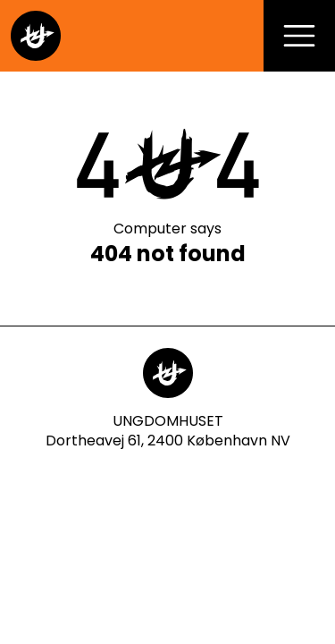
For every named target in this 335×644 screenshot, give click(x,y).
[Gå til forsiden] (36, 36)
